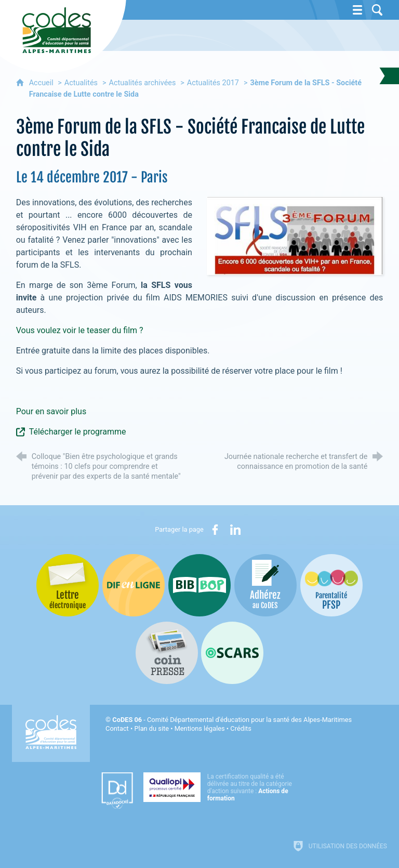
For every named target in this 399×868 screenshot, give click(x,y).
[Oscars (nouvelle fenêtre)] (232, 653)
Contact (117, 728)
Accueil (42, 83)
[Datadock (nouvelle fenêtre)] (117, 791)
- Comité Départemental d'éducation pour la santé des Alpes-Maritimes (232, 720)
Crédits (241, 728)
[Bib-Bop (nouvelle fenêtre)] (199, 585)
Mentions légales (200, 728)
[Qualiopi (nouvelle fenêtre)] (221, 787)
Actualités (81, 83)
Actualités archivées (143, 83)
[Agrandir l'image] (295, 235)
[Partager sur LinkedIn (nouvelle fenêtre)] (235, 530)
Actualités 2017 (213, 83)
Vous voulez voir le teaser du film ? (80, 330)
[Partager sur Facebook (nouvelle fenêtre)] (215, 530)
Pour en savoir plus (51, 411)
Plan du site (151, 728)
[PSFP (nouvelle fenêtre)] (331, 585)
